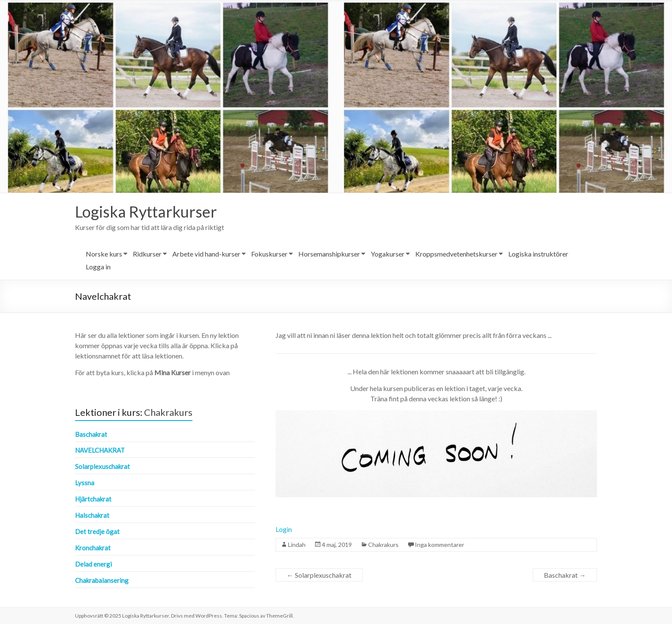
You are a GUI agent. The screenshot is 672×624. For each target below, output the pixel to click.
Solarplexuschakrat (319, 575)
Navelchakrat (100, 450)
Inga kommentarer (439, 545)
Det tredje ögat (97, 531)
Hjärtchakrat (93, 499)
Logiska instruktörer (538, 254)
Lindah (297, 545)
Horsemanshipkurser (329, 254)
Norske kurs (104, 254)
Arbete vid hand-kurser (206, 254)
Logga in (98, 267)
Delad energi (93, 564)
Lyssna (85, 483)
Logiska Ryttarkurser (146, 212)
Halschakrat (92, 515)
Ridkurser (147, 254)
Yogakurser (388, 254)
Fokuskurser (269, 254)
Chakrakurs (383, 545)
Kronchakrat (93, 548)
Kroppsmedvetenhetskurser (456, 254)
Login (284, 529)
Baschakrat (565, 575)
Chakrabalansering (102, 580)
